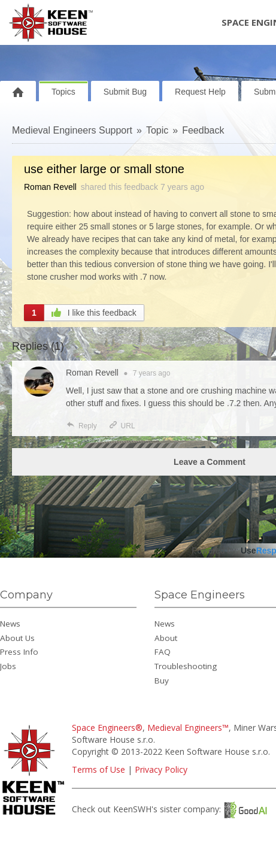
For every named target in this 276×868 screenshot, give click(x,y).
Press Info (19, 652)
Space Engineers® (107, 728)
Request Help (200, 92)
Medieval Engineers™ (188, 728)
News (10, 624)
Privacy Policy (161, 769)
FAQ (163, 652)
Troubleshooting (186, 666)
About (166, 638)
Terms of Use (98, 769)
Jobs (8, 666)
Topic (157, 130)
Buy (162, 681)
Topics (63, 92)
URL (122, 426)
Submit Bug (125, 92)
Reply (81, 426)
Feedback (203, 130)
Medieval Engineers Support (72, 130)
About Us (17, 638)
